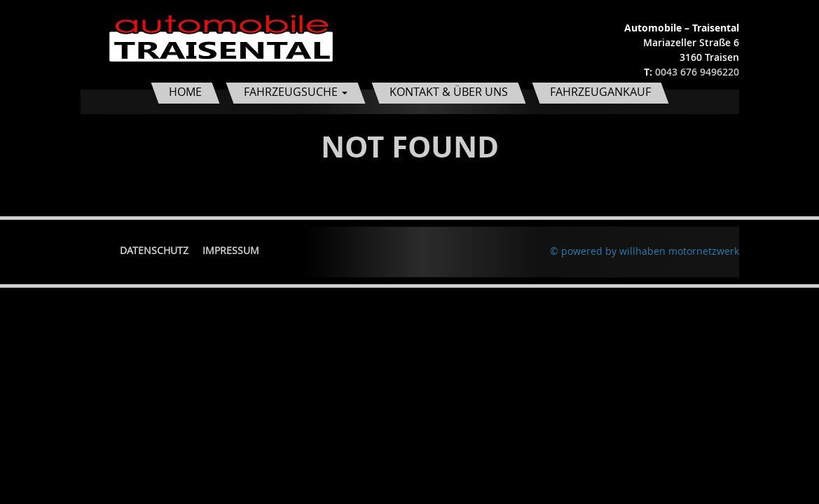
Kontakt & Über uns (449, 92)
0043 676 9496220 (697, 72)
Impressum (231, 250)
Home (185, 92)
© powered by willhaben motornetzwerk (645, 251)
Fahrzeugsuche (296, 92)
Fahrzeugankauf (600, 92)
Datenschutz (154, 250)
